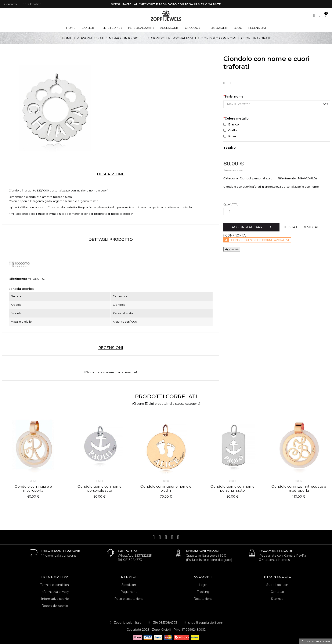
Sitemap (277, 599)
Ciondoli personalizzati (256, 178)
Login (203, 585)
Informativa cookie (55, 599)
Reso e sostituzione (129, 599)
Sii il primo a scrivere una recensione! (111, 372)
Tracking (203, 592)
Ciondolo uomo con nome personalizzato (100, 489)
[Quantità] (230, 212)
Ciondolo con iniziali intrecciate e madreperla (299, 489)
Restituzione (203, 599)
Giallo (230, 130)
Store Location (277, 585)
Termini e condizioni (55, 585)
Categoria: (231, 178)
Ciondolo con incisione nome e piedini (166, 489)
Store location (31, 4)
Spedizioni (129, 585)
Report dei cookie (55, 606)
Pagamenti (129, 592)
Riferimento (18, 279)
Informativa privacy (55, 592)
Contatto (10, 4)
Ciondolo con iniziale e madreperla (33, 489)
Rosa (230, 136)
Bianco (231, 124)
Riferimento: (287, 178)
